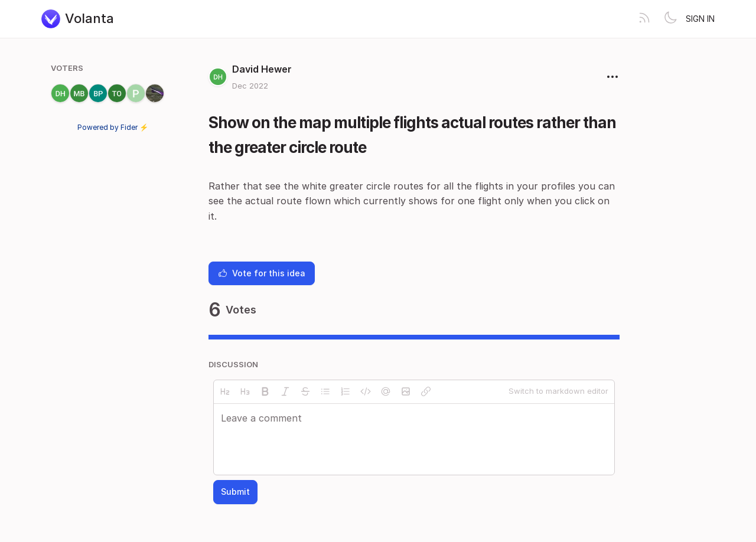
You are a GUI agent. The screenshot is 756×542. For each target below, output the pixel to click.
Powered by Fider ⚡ (113, 127)
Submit (235, 492)
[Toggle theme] (670, 19)
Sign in (700, 19)
